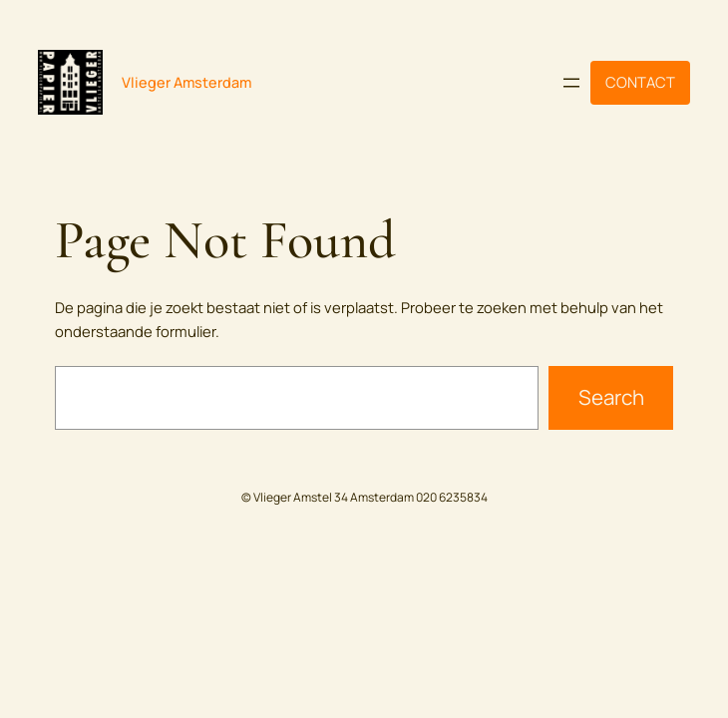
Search (611, 397)
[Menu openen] (571, 83)
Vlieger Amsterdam (186, 82)
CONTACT (640, 82)
